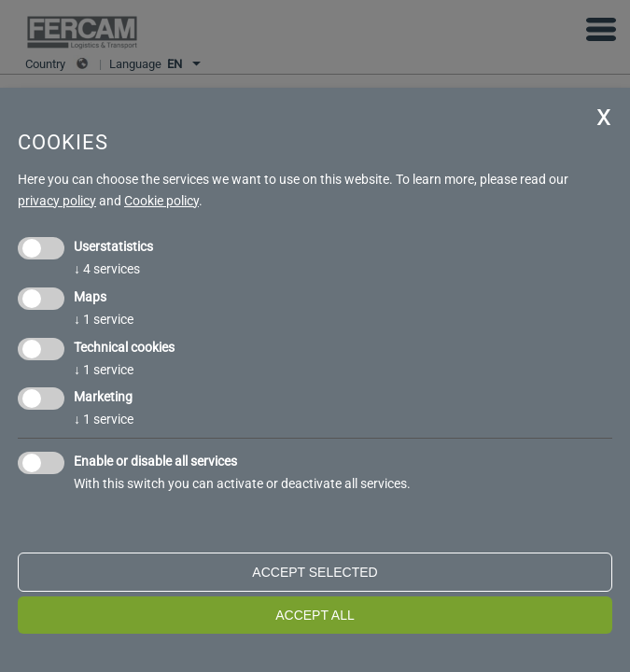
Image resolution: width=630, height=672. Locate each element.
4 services (107, 269)
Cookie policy (161, 201)
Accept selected (315, 572)
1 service (104, 319)
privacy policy (57, 201)
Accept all (315, 615)
